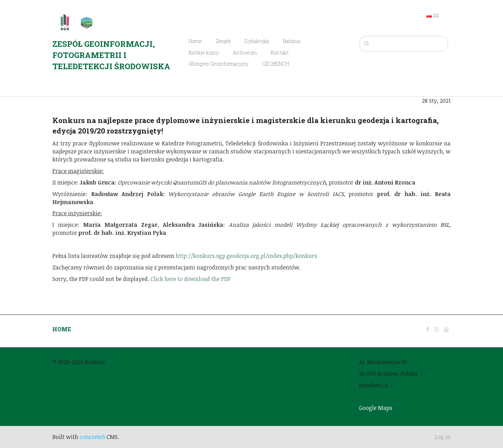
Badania (292, 41)
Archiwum (245, 53)
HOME (62, 329)
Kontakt (280, 53)
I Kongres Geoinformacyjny (218, 64)
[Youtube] (446, 329)
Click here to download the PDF (191, 279)
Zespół (223, 41)
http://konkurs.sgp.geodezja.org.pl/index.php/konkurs (246, 256)
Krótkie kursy (204, 53)
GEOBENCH (276, 64)
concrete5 (92, 437)
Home (195, 41)
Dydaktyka (257, 41)
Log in (443, 437)
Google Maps (376, 408)
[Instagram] (437, 329)
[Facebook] (428, 329)
